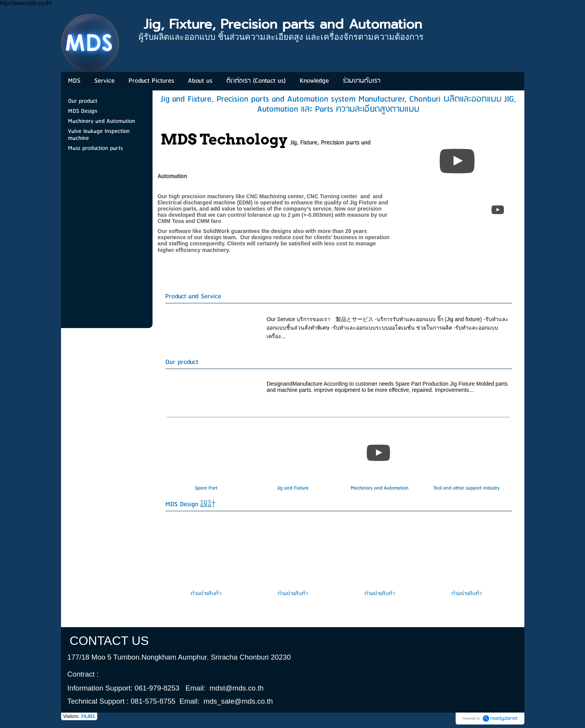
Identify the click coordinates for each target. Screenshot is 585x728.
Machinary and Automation (380, 488)
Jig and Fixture (293, 488)
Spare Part (206, 488)
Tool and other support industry (466, 488)
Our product (182, 362)
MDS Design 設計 (191, 504)
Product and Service (193, 297)
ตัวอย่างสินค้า (206, 594)
